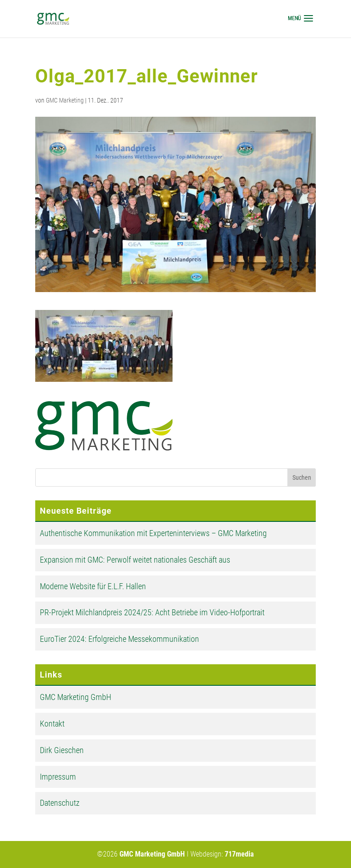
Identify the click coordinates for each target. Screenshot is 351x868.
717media (239, 854)
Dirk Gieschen (62, 750)
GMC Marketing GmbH (76, 697)
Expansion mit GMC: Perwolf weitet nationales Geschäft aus (135, 560)
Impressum (58, 777)
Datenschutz (60, 803)
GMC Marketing (65, 100)
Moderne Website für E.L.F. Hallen (93, 586)
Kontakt (52, 724)
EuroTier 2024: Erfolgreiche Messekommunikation (119, 639)
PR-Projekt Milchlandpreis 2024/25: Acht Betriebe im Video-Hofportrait (152, 612)
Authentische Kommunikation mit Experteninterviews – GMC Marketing (153, 533)
